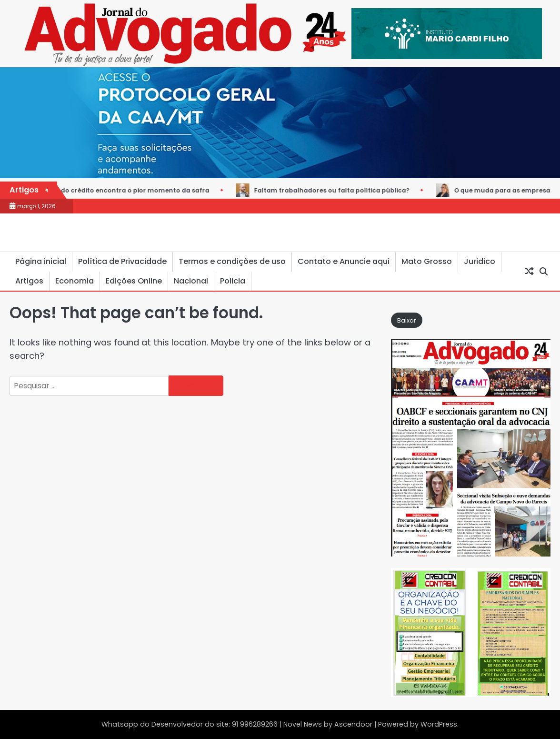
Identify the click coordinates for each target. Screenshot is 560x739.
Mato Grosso (427, 261)
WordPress (439, 724)
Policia (233, 281)
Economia (75, 281)
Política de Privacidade (122, 261)
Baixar (407, 320)
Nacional (191, 281)
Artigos (29, 281)
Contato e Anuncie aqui (344, 261)
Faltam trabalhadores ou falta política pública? (336, 190)
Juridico (480, 261)
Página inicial (41, 261)
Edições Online (134, 281)
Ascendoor (353, 724)
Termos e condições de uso (232, 261)
